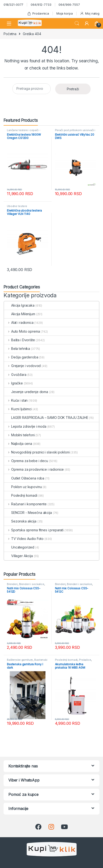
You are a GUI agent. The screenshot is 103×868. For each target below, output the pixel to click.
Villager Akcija (18, 556)
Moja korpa (65, 13)
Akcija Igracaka (19, 305)
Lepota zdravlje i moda (25, 426)
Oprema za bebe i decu (26, 461)
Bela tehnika (17, 349)
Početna (10, 34)
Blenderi (12, 584)
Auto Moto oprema (22, 331)
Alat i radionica (19, 322)
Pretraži (73, 89)
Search (77, 23)
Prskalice (85, 660)
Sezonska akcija (20, 521)
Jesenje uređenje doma (26, 392)
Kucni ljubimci (18, 409)
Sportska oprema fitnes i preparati (34, 530)
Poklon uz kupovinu (23, 487)
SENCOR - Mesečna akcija (28, 513)
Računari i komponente (25, 504)
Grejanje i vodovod (22, 366)
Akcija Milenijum (20, 314)
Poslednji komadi (21, 495)
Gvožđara (15, 375)
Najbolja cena (18, 444)
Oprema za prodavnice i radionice (34, 469)
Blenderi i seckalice (32, 584)
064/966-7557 (69, 5)
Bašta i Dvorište (20, 340)
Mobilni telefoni (19, 435)
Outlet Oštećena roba (24, 478)
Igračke (13, 383)
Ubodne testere (17, 206)
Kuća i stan (16, 400)
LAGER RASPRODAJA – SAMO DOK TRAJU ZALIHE (46, 418)
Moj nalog (90, 13)
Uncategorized (19, 547)
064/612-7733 (41, 5)
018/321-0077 (13, 5)
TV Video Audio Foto (24, 539)
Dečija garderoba (21, 357)
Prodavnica (38, 13)
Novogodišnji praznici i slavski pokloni (37, 452)
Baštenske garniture (20, 660)
